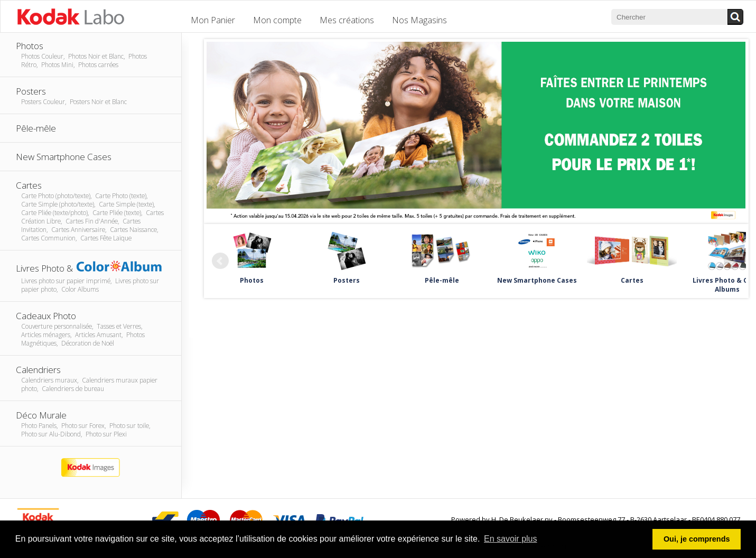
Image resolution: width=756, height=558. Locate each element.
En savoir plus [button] (511, 539)
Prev (220, 261)
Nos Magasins (419, 20)
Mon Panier (213, 20)
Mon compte (277, 20)
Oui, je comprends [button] (697, 539)
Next (732, 261)
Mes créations (347, 20)
